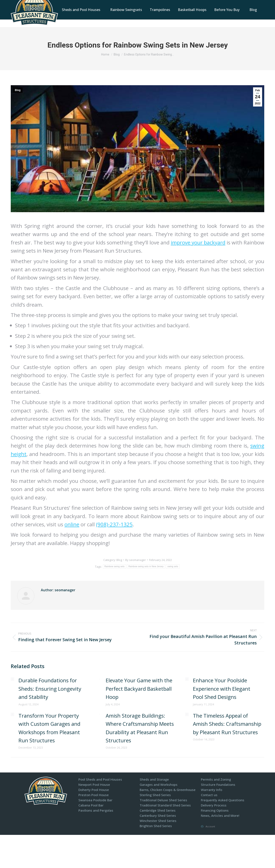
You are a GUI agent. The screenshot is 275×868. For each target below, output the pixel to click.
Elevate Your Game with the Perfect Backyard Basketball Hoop (139, 689)
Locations (173, 4)
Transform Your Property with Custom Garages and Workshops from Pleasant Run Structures (49, 728)
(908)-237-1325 (114, 524)
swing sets (173, 566)
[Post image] (12, 679)
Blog (18, 90)
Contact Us (195, 4)
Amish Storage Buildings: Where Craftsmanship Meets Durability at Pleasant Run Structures (140, 728)
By (136, 560)
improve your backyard (198, 242)
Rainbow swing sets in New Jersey (146, 566)
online (72, 524)
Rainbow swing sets (115, 566)
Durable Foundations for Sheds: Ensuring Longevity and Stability (50, 689)
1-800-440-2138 (148, 4)
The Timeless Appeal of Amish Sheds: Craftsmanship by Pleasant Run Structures (227, 724)
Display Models (221, 4)
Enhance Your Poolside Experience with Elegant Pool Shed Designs (222, 689)
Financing (246, 4)
